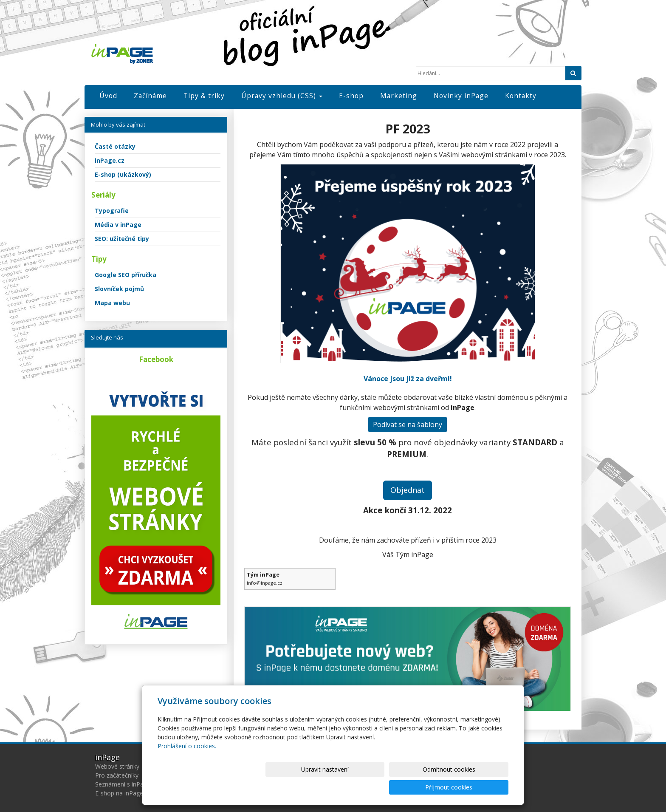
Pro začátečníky (117, 775)
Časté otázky (115, 146)
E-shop (351, 96)
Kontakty (521, 96)
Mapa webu (112, 303)
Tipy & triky (204, 96)
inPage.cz (110, 160)
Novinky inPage (461, 96)
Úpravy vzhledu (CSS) (282, 96)
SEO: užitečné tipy (122, 239)
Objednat (408, 490)
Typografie (112, 211)
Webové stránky (117, 766)
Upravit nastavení (337, 787)
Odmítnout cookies (406, 787)
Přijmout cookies (476, 787)
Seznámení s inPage (123, 784)
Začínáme (150, 96)
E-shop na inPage (119, 793)
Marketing (399, 96)
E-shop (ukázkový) (123, 174)
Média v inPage (118, 225)
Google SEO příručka (126, 275)
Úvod (108, 96)
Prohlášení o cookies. (187, 764)
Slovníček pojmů (119, 289)
